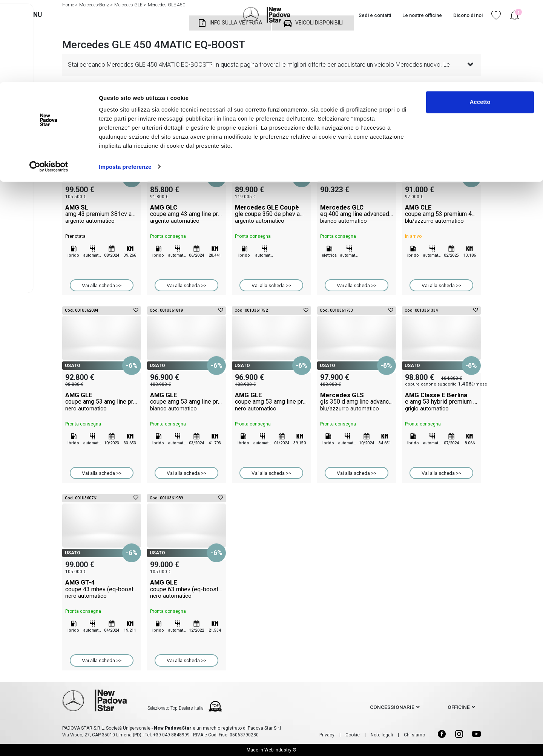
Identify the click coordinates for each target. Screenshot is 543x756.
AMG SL (102, 214)
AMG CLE (441, 214)
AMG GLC (186, 214)
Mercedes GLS (357, 402)
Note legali (382, 735)
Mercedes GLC (357, 214)
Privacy (327, 735)
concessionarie (392, 707)
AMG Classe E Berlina (441, 402)
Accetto (480, 20)
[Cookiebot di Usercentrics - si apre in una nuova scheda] (49, 84)
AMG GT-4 (102, 589)
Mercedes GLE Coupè (271, 214)
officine (459, 707)
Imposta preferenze (125, 84)
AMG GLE (102, 402)
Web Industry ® (280, 750)
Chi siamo (414, 735)
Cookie (353, 735)
